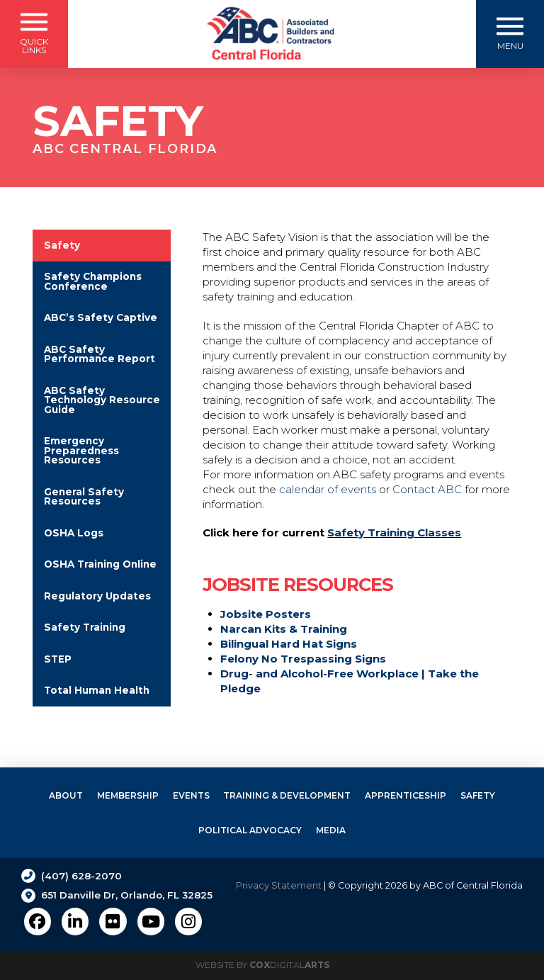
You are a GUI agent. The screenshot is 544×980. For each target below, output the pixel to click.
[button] (34, 34)
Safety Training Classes (394, 533)
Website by (262, 965)
